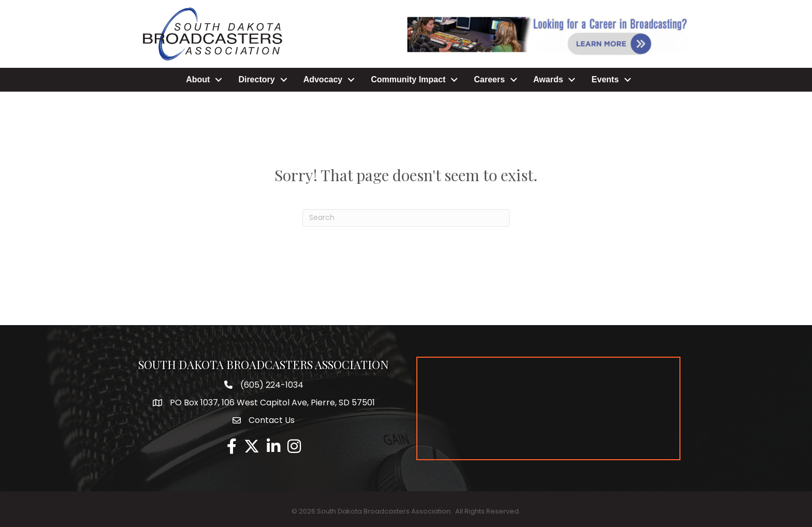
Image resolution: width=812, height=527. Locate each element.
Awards (548, 79)
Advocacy (323, 79)
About (198, 79)
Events (605, 79)
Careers (489, 79)
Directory (256, 79)
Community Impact (408, 79)
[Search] (406, 218)
